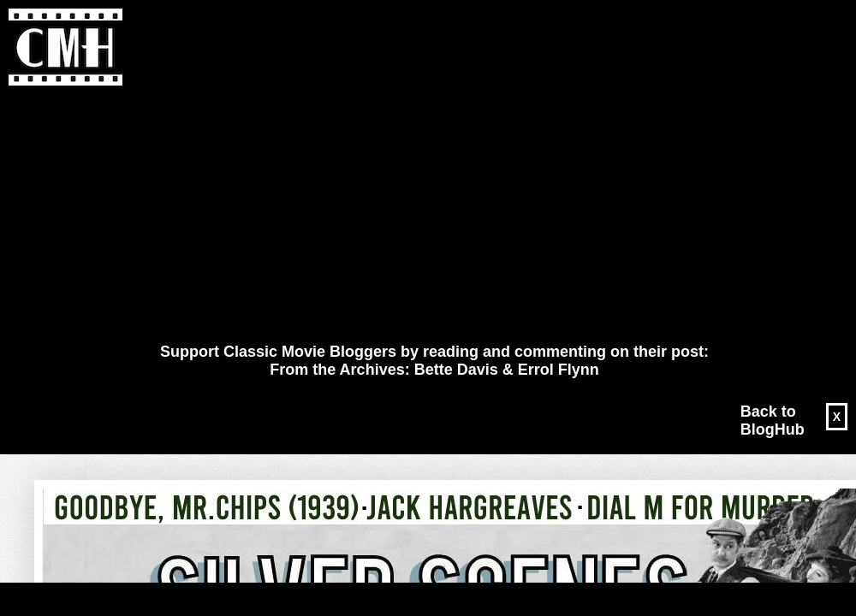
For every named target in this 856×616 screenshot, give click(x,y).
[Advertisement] (403, 215)
